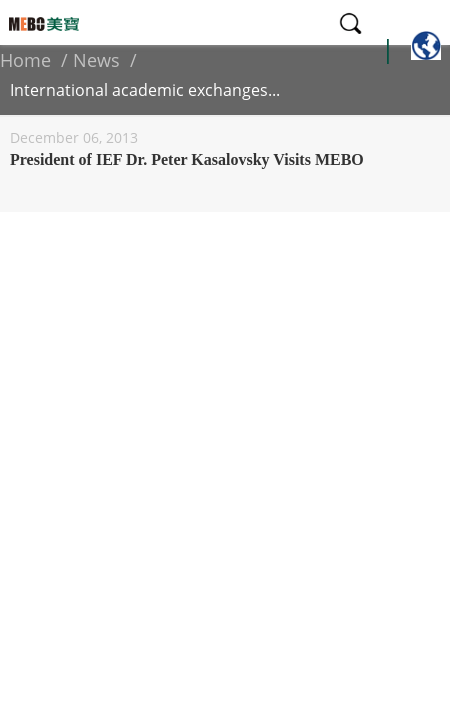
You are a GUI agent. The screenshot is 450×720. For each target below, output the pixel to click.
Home (25, 60)
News (96, 60)
